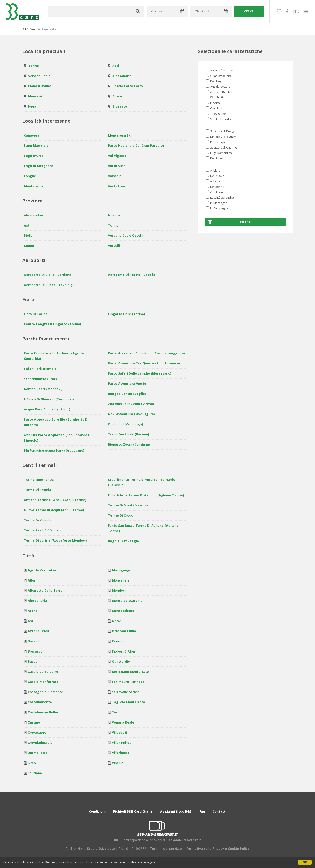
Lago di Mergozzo (39, 166)
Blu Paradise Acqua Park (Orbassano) (54, 450)
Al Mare (213, 170)
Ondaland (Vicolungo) (125, 424)
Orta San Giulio (124, 631)
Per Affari (214, 158)
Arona (33, 611)
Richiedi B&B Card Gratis (133, 811)
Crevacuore (37, 732)
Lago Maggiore (36, 145)
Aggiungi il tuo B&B (176, 811)
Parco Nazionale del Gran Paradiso (136, 145)
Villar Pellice (122, 743)
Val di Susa (117, 166)
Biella (28, 235)
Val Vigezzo (117, 156)
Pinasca (118, 641)
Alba (31, 580)
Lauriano (35, 773)
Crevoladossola (40, 743)
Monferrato (33, 186)
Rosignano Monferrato (130, 672)
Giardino (214, 108)
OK (305, 862)
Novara (114, 215)
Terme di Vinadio (38, 520)
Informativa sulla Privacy (204, 849)
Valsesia (115, 176)
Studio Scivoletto (101, 849)
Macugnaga (122, 570)
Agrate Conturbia (42, 570)
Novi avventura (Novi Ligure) (131, 414)
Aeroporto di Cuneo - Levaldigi (49, 285)
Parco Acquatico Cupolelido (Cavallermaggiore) (146, 353)
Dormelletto (38, 753)
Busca (117, 96)
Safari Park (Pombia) (41, 369)
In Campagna (217, 208)
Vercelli (114, 246)
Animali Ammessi (220, 70)
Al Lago (213, 181)
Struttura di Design (221, 131)
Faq (202, 811)
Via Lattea (116, 186)
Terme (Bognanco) (39, 480)
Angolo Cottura (218, 87)
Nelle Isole (215, 176)
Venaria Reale (39, 76)
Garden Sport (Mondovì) (43, 389)
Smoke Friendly (218, 119)
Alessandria (122, 76)
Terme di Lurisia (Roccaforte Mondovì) (55, 540)
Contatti (220, 811)
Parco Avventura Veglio (127, 384)
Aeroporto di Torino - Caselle (132, 275)
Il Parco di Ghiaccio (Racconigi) (49, 399)
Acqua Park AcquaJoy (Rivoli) (47, 409)
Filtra (229, 222)
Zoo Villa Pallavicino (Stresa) (131, 404)
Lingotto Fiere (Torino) (126, 314)
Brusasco (120, 106)
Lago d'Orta (34, 156)
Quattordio (121, 661)
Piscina (213, 103)
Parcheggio (216, 81)
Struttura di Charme (221, 147)
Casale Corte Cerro (128, 86)
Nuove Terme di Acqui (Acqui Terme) (54, 510)
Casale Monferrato (43, 682)
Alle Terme (215, 192)
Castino (34, 722)
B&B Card (29, 29)
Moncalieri (120, 580)
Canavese (32, 135)
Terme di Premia (38, 490)
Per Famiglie (216, 142)
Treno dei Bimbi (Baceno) (129, 434)
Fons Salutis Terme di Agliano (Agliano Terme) (146, 495)
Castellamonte (40, 702)
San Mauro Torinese (128, 682)
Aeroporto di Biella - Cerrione (48, 275)
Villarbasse (121, 753)
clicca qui (91, 862)
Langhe (30, 176)
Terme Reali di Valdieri (42, 530)
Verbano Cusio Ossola (126, 235)
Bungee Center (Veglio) (127, 394)
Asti (116, 66)
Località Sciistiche (220, 197)
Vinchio (118, 763)
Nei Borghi (215, 187)
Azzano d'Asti (39, 631)
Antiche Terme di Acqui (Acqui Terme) (55, 500)
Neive (116, 621)
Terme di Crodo (121, 515)
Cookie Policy (239, 849)
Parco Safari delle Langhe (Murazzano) (140, 373)
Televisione (216, 114)
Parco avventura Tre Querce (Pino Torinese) (144, 363)
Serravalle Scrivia (126, 692)
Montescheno (123, 611)
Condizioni (97, 811)
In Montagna (217, 203)
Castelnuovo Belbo (43, 712)
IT (297, 11)
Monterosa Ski (120, 135)
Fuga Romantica (219, 153)
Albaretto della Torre (45, 590)
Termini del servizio (166, 849)
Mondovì (35, 96)
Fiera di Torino (36, 314)
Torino (33, 66)
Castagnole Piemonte (45, 692)
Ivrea (32, 106)
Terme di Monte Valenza (128, 505)
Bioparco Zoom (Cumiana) (129, 444)
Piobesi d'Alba (40, 86)
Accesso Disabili (219, 92)
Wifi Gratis (215, 97)
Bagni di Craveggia (123, 541)
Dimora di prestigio (221, 137)
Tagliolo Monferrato (128, 702)
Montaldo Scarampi (128, 601)
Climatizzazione (219, 76)
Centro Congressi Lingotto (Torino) (53, 324)
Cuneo (29, 246)
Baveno (34, 641)
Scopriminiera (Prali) (40, 379)
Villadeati (120, 732)
